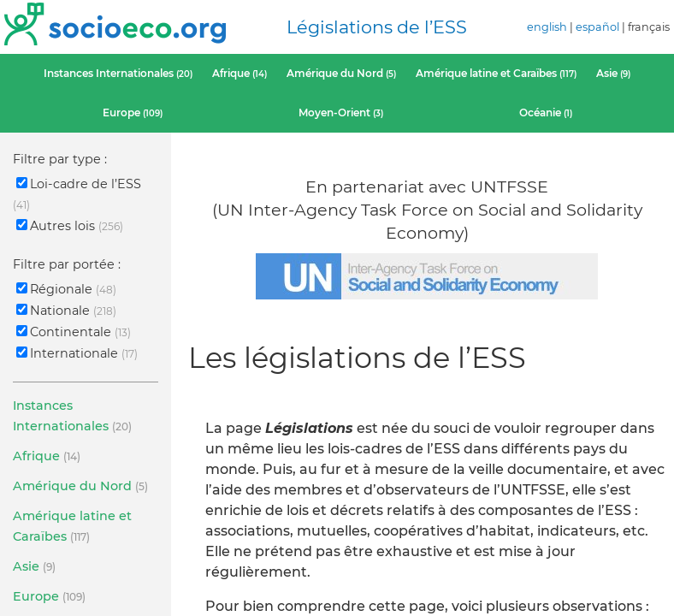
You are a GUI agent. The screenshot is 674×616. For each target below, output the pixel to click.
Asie (613, 73)
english (547, 27)
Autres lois (70, 226)
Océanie (546, 113)
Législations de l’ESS (377, 27)
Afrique (239, 73)
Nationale (66, 311)
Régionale (66, 289)
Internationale (77, 353)
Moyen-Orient (341, 113)
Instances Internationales (118, 73)
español (597, 27)
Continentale (74, 332)
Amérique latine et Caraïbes (496, 73)
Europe (133, 113)
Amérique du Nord (341, 73)
